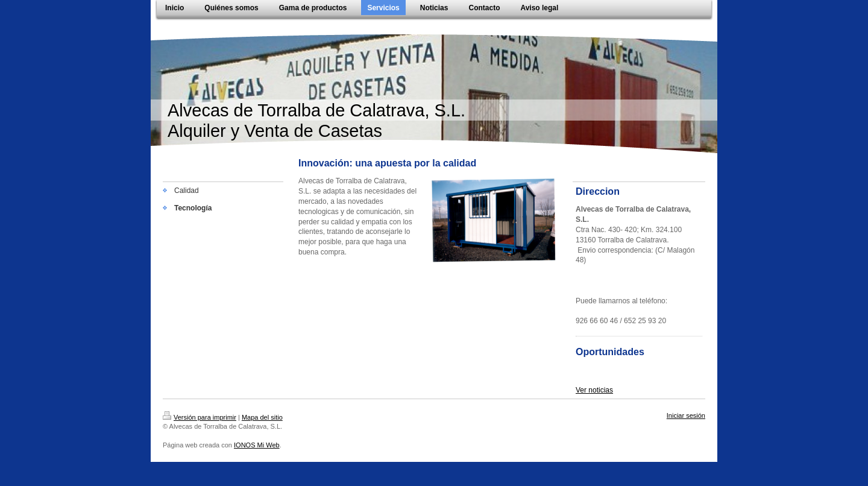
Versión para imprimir (200, 417)
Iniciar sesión (686, 415)
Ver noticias (594, 390)
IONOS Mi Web (257, 445)
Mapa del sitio (262, 417)
